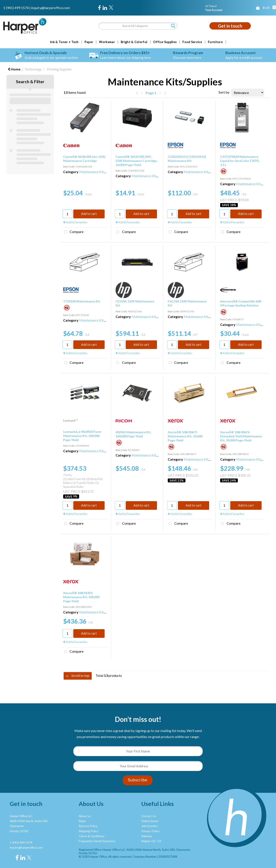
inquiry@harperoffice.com (50, 8)
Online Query (150, 821)
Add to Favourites (75, 222)
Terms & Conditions (92, 836)
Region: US (148, 841)
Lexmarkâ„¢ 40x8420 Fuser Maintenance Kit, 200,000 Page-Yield (82, 436)
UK (159, 841)
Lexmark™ (70, 420)
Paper (89, 42)
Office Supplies (165, 42)
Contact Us (149, 816)
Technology (33, 69)
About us (85, 816)
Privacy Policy (150, 831)
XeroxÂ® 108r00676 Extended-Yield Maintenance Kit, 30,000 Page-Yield (241, 436)
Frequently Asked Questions (97, 841)
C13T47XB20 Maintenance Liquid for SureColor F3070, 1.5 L (240, 161)
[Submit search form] (173, 26)
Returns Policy (88, 826)
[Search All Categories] (138, 26)
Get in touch (230, 26)
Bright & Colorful (134, 42)
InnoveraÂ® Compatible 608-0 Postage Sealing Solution (241, 303)
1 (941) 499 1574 (16, 8)
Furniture (215, 42)
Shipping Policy (89, 831)
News (82, 821)
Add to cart (89, 214)
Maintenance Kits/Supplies (99, 172)
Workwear (107, 42)
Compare (73, 232)
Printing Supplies (59, 69)
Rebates (147, 836)
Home (14, 69)
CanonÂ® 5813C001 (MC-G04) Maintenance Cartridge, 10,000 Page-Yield (136, 161)
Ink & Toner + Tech (64, 42)
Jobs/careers (149, 826)
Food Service (192, 42)
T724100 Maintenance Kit (82, 301)
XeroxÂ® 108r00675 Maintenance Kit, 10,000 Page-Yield (185, 436)
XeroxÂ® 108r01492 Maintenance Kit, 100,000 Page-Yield (81, 597)
